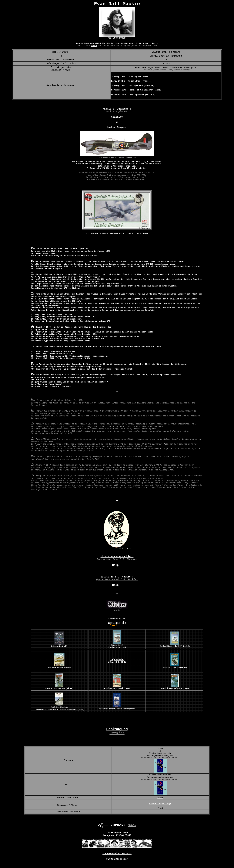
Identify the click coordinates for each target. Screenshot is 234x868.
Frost (126, 859)
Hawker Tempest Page (128, 157)
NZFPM (98, 43)
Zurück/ (119, 825)
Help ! (117, 565)
